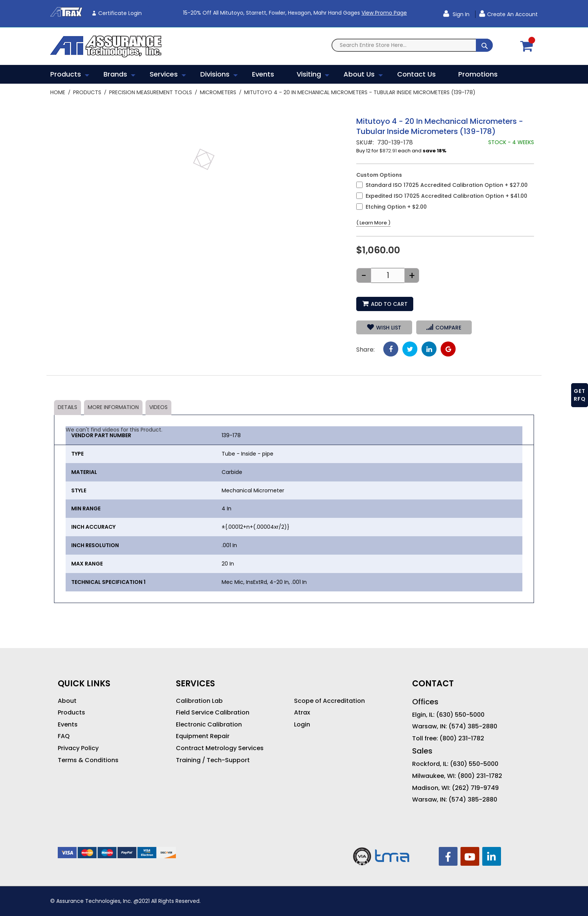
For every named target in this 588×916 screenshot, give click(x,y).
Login (302, 725)
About (67, 701)
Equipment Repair (203, 736)
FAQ (64, 736)
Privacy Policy (78, 748)
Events (68, 725)
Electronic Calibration (209, 725)
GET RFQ (580, 395)
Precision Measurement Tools (151, 92)
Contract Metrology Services (220, 748)
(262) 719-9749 (475, 788)
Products (87, 92)
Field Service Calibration (213, 713)
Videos (158, 407)
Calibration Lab (199, 701)
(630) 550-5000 (460, 715)
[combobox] (412, 45)
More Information (113, 407)
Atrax (302, 713)
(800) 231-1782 (462, 739)
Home (58, 92)
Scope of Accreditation (329, 701)
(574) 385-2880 (473, 726)
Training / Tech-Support (213, 760)
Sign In (460, 14)
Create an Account (512, 14)
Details (67, 407)
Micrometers (218, 92)
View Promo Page (384, 13)
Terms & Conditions (88, 760)
